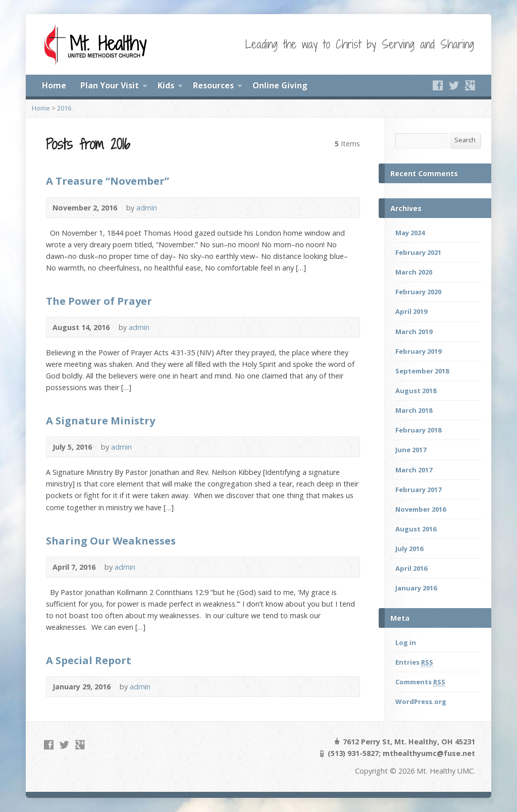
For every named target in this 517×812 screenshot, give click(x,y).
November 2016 (421, 509)
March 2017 (414, 470)
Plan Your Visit (110, 85)
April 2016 (411, 568)
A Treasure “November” (108, 181)
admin (147, 208)
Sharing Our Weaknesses (111, 540)
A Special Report (89, 660)
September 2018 (422, 371)
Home (54, 85)
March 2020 (414, 272)
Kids (166, 85)
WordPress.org (421, 701)
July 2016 (409, 549)
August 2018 (416, 391)
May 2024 (410, 233)
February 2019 (418, 351)
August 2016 (416, 529)
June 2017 (411, 450)
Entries (414, 662)
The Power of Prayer (99, 301)
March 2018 (414, 410)
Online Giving (280, 85)
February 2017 (418, 490)
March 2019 (414, 332)
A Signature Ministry (100, 420)
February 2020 (418, 292)
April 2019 (411, 311)
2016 (64, 108)
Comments (420, 682)
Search (465, 140)
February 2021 (418, 252)
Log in (406, 642)
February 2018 (418, 430)
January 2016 (416, 588)
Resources (213, 85)
